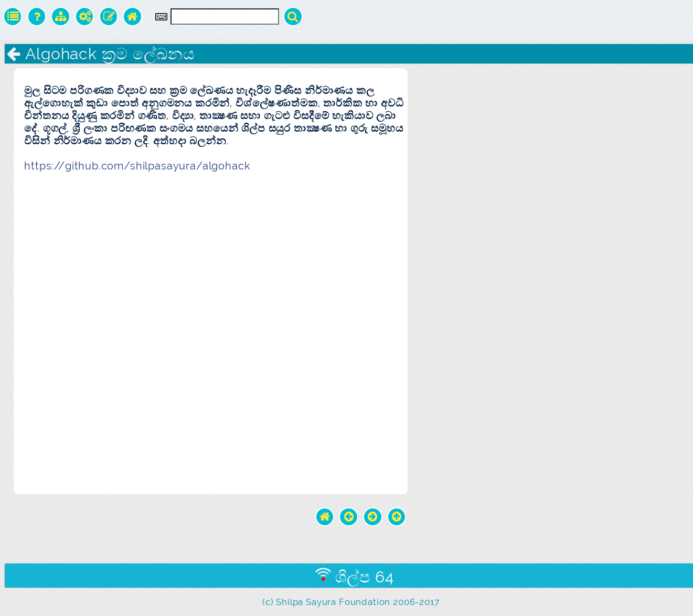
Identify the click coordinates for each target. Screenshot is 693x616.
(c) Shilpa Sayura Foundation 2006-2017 (351, 602)
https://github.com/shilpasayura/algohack (137, 166)
